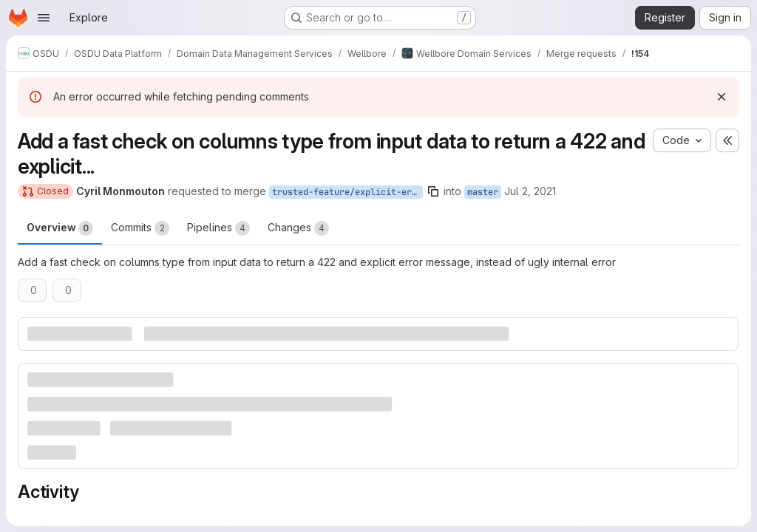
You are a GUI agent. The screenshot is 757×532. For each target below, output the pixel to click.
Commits (140, 228)
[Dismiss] (722, 97)
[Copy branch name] (433, 191)
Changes (298, 228)
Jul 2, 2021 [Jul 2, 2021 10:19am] (530, 191)
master (483, 192)
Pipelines (218, 228)
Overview (60, 228)
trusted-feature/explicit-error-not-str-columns (347, 192)
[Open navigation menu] (44, 18)
